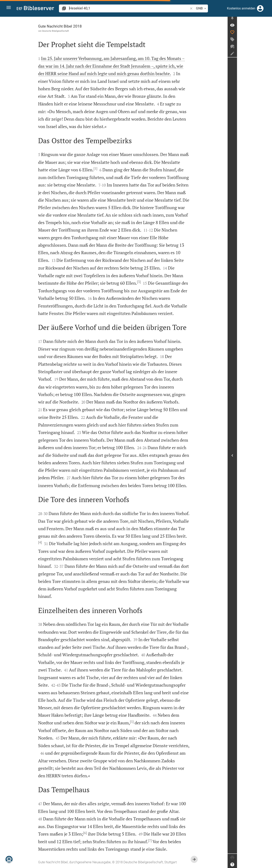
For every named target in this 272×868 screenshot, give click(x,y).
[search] (120, 8)
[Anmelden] (260, 8)
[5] (149, 722)
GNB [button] (184, 8)
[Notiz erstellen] (267, 56)
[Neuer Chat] (267, 49)
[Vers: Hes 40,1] (267, 27)
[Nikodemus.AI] (9, 859)
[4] (57, 542)
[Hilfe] (267, 864)
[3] (156, 282)
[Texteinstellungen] (196, 8)
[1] (113, 168)
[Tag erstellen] (267, 42)
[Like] (267, 34)
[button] (10, 9)
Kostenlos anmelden (241, 8)
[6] (102, 833)
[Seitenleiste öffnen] (267, 457)
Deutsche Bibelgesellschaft (73, 31)
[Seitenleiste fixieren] (267, 20)
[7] (167, 840)
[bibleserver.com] (35, 9)
